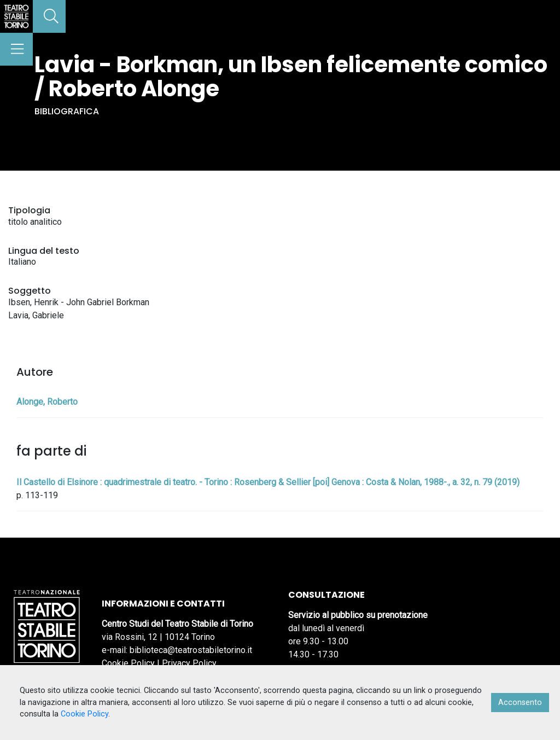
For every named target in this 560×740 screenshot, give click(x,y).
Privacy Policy (189, 663)
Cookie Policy (128, 663)
